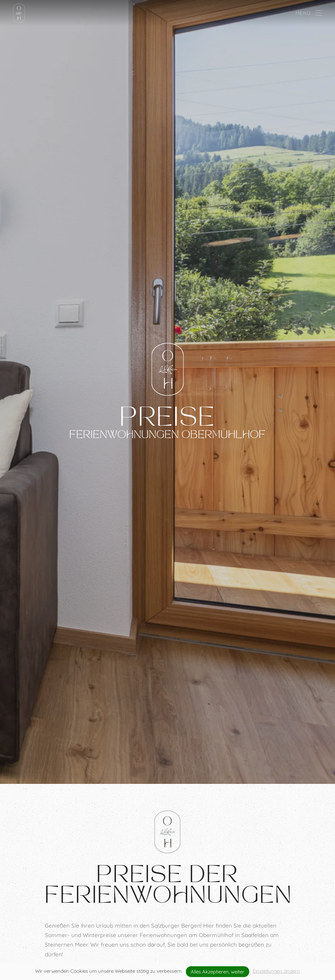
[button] (309, 13)
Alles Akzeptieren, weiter (218, 972)
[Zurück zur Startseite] (19, 13)
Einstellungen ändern (276, 971)
